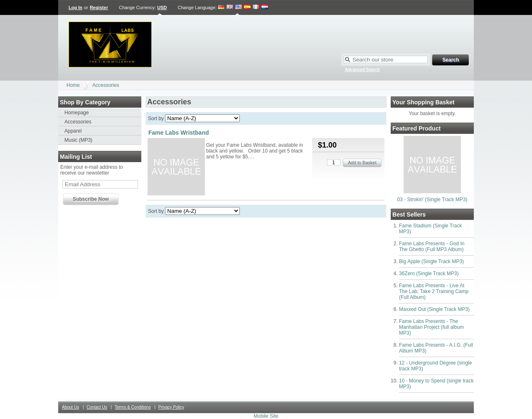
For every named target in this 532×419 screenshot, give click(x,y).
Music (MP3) (78, 140)
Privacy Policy (171, 407)
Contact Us (97, 407)
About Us (70, 407)
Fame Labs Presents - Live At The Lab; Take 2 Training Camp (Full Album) (434, 291)
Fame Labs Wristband (179, 133)
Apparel (73, 131)
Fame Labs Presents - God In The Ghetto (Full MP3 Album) (432, 246)
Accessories (106, 85)
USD (162, 7)
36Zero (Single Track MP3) (429, 274)
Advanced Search (362, 70)
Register (99, 7)
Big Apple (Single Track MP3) (431, 261)
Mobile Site (266, 416)
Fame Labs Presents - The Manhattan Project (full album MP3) (431, 327)
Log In (75, 7)
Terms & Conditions (133, 407)
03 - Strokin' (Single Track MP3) (432, 200)
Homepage (77, 113)
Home (73, 85)
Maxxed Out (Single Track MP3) (434, 309)
